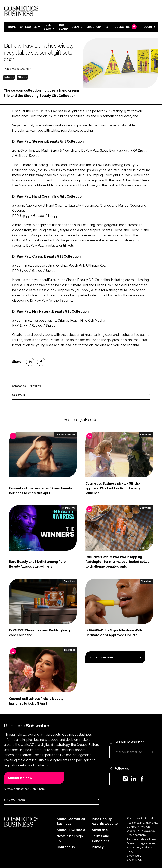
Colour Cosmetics (65, 435)
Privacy (98, 847)
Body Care (9, 77)
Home (12, 27)
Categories (28, 27)
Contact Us (66, 847)
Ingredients (69, 508)
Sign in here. (38, 789)
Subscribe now (101, 657)
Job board (63, 27)
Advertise (100, 830)
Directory (94, 27)
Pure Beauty (49, 27)
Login (148, 27)
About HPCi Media (71, 830)
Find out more (15, 800)
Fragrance (70, 650)
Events (77, 27)
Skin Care (22, 77)
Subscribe (125, 27)
